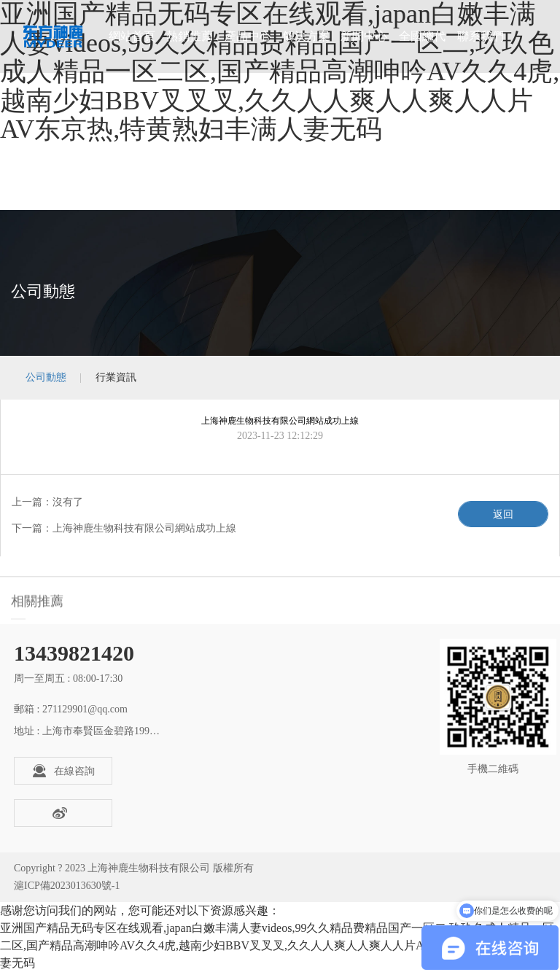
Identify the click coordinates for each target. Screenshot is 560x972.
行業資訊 (116, 377)
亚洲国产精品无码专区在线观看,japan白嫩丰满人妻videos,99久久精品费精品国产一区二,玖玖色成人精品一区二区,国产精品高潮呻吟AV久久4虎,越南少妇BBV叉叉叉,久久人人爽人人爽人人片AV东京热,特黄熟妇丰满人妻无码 (277, 945)
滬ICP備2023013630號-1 (67, 886)
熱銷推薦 (190, 36)
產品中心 (248, 36)
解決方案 (306, 36)
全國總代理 (422, 51)
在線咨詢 (63, 771)
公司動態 (46, 377)
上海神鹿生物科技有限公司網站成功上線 (144, 528)
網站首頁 (132, 36)
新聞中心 (364, 36)
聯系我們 (481, 36)
